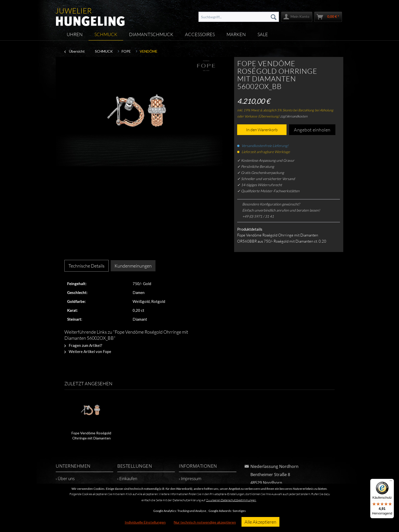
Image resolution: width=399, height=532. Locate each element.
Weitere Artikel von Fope (88, 351)
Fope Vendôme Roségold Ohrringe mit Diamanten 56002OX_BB (91, 436)
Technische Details (87, 266)
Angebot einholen (312, 130)
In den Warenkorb (262, 130)
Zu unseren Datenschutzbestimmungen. (231, 500)
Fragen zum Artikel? (83, 345)
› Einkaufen (127, 479)
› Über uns (65, 479)
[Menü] (391, 482)
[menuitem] (239, 17)
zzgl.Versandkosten (294, 116)
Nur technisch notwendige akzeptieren (205, 522)
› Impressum (190, 479)
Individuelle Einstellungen (145, 522)
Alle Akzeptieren (260, 522)
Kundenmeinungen (133, 266)
